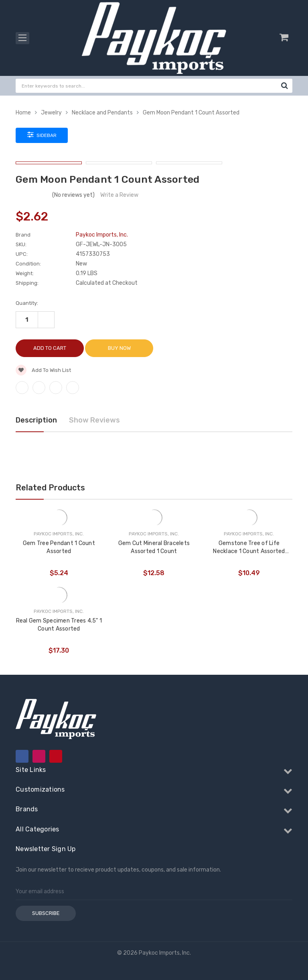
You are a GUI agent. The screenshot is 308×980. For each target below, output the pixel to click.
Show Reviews (94, 420)
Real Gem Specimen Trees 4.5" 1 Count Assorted (59, 625)
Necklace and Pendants (102, 113)
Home (23, 113)
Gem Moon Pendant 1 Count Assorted (191, 113)
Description (36, 420)
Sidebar (42, 135)
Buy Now (119, 348)
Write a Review (119, 195)
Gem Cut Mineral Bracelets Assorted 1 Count (154, 547)
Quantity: (27, 303)
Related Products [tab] (50, 488)
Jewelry (51, 113)
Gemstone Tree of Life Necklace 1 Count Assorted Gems (249, 548)
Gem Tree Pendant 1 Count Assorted (59, 547)
